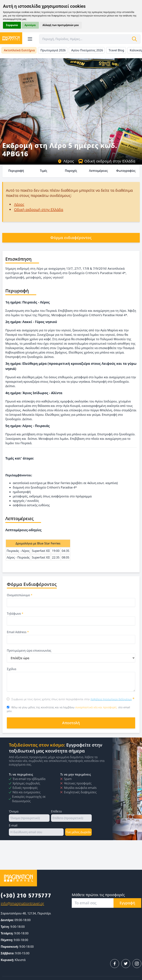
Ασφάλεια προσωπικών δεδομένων (111, 699)
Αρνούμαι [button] (30, 25)
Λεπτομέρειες (98, 171)
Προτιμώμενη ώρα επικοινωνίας (29, 651)
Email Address (18, 632)
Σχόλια (12, 669)
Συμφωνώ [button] (12, 25)
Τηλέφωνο (15, 614)
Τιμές (44, 171)
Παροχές (71, 171)
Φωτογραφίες (126, 171)
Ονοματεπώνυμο (20, 595)
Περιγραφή (16, 171)
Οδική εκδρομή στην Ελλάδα (107, 161)
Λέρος (66, 161)
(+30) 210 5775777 (26, 896)
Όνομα (14, 811)
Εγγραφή (127, 903)
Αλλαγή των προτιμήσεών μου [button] (61, 25)
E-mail (13, 825)
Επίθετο (56, 811)
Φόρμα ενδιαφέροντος (71, 238)
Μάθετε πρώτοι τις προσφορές (98, 895)
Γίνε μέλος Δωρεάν (78, 832)
